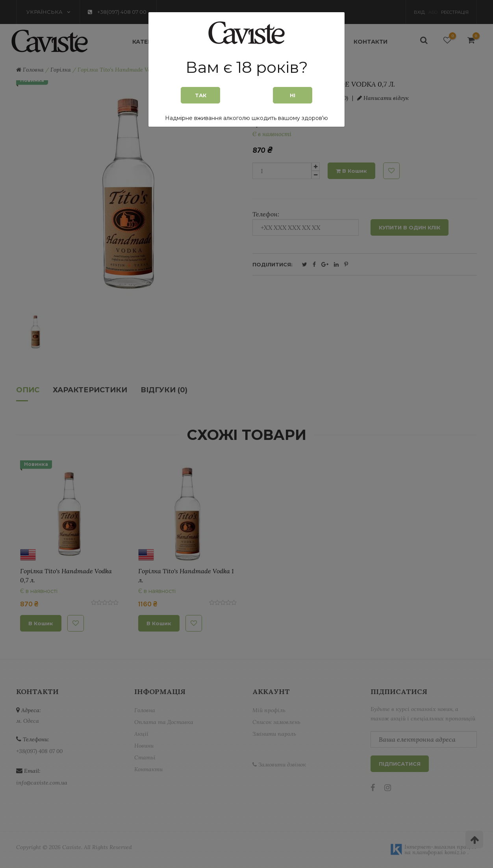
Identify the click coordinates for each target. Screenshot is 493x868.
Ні (293, 95)
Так (201, 95)
